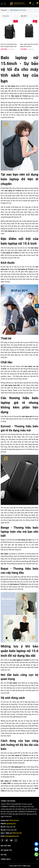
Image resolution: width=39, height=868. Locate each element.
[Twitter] (7, 840)
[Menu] (2, 4)
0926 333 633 (14, 820)
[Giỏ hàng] (37, 4)
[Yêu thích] (29, 4)
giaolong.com (11, 824)
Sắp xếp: (5, 16)
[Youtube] (11, 840)
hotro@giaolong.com (12, 836)
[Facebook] (2, 840)
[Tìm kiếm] (5, 4)
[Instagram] (16, 840)
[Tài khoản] (33, 4)
